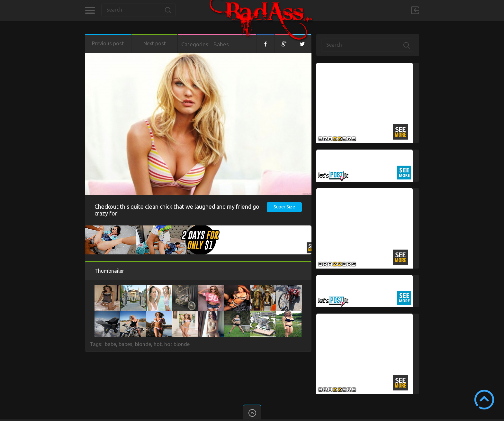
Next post (155, 43)
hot (158, 344)
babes (126, 344)
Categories (90, 10)
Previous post (108, 43)
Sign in (415, 10)
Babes (221, 44)
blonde (143, 344)
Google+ (284, 43)
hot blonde (177, 344)
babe (110, 344)
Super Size (284, 207)
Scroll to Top (484, 400)
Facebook (265, 43)
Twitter (302, 43)
